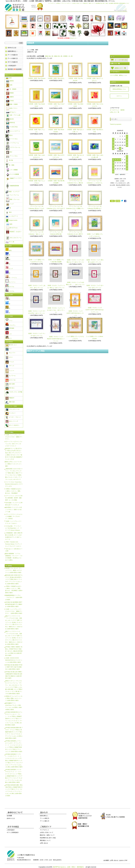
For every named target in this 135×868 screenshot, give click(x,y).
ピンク (9, 269)
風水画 (10, 119)
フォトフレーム (13, 195)
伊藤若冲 (10, 398)
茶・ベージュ (11, 278)
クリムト (10, 362)
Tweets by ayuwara (116, 124)
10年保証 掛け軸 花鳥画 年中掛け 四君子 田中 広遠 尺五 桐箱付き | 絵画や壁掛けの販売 (14, 667)
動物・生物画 (12, 104)
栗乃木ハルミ (11, 345)
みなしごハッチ (12, 421)
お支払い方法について (78, 3)
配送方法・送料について (89, 3)
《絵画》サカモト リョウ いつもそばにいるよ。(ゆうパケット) (56, 310)
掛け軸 (9, 160)
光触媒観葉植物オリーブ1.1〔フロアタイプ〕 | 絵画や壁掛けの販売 (14, 597)
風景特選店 (116, 3)
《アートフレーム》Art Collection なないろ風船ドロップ (75, 208)
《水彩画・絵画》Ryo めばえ (56, 78)
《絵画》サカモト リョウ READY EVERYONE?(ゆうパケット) (56, 339)
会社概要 (111, 3)
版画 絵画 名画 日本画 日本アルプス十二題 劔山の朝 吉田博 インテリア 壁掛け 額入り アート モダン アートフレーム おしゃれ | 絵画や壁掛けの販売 (14, 579)
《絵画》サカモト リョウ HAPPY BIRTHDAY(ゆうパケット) (75, 313)
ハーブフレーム (13, 143)
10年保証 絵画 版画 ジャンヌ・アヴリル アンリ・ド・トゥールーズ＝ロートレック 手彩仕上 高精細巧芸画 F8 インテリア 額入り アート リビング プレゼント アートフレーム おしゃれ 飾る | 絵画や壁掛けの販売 (14, 776)
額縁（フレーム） (13, 199)
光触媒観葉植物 (13, 186)
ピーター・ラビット (13, 417)
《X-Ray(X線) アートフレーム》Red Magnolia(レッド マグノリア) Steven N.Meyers (13, 528)
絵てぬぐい (11, 112)
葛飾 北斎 (10, 402)
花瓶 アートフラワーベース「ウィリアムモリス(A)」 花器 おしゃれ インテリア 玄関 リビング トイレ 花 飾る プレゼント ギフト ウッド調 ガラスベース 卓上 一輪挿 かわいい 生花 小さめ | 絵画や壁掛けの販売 (14, 638)
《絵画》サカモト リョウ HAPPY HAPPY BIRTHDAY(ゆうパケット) (95, 310)
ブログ (128, 3)
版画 (9, 224)
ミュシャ (10, 370)
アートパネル (12, 156)
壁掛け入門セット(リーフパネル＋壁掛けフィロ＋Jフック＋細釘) (13, 464)
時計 (9, 152)
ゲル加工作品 (12, 127)
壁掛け (9, 135)
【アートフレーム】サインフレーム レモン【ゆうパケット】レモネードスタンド (14, 444)
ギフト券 (10, 242)
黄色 (9, 250)
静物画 (10, 93)
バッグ (10, 204)
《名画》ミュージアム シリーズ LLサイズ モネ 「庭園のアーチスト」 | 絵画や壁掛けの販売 (14, 611)
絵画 (9, 78)
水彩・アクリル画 (13, 115)
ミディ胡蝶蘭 (12, 170)
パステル (10, 291)
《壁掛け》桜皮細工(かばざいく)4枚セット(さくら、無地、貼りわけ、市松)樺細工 (13, 491)
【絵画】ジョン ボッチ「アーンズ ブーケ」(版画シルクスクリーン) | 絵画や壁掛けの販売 (14, 570)
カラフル (10, 287)
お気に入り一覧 (115, 112)
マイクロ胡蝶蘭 (13, 174)
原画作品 (11, 123)
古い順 (71, 56)
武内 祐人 (10, 388)
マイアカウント (52, 3)
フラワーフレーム (13, 147)
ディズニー (11, 413)
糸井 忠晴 (10, 384)
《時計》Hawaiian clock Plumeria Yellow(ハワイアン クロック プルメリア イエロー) (13, 544)
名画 (9, 85)
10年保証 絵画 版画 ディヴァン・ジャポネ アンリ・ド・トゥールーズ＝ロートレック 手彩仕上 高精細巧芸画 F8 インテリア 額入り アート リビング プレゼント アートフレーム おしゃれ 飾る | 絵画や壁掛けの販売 (14, 761)
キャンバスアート (13, 131)
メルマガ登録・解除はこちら (119, 75)
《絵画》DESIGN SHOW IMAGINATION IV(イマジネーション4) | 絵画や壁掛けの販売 (14, 660)
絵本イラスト (12, 108)
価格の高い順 (58, 56)
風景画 (10, 81)
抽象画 (10, 97)
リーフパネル (12, 139)
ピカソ (9, 357)
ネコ (9, 338)
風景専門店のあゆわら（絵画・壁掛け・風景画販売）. (69, 867)
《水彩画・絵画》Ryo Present (36, 78)
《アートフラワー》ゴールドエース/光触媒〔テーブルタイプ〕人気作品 (14, 516)
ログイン (119, 96)
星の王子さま (12, 228)
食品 (9, 212)
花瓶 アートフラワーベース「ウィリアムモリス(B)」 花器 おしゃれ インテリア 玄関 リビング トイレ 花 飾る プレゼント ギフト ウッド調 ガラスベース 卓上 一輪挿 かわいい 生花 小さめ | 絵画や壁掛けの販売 (14, 622)
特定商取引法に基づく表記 (102, 3)
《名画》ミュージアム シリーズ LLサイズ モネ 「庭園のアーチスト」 (14, 437)
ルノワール (11, 376)
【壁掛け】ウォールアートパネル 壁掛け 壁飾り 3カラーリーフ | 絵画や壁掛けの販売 (14, 698)
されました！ (68, 38)
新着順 (65, 56)
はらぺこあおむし (13, 425)
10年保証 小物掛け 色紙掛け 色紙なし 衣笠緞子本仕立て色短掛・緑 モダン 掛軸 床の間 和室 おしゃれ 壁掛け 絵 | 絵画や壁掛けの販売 (14, 651)
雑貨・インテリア (13, 192)
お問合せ (58, 3)
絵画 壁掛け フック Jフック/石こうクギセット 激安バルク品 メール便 (14, 509)
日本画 (10, 101)
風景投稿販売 (122, 3)
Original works (11, 220)
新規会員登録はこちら (119, 89)
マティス (10, 366)
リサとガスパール (13, 409)
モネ (9, 349)
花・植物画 (11, 89)
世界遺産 (10, 328)
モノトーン (11, 282)
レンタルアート (12, 216)
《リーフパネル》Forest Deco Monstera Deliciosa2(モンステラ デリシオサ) (14, 484)
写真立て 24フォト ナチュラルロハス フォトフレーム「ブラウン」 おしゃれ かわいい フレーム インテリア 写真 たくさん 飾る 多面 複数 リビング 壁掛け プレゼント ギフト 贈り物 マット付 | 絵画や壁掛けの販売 (14, 687)
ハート (9, 321)
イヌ (9, 334)
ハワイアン (11, 325)
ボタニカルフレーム (14, 238)
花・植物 (10, 165)
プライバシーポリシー (66, 3)
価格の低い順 (49, 56)
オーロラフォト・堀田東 (117, 110)
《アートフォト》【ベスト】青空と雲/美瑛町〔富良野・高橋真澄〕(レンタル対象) (14, 498)
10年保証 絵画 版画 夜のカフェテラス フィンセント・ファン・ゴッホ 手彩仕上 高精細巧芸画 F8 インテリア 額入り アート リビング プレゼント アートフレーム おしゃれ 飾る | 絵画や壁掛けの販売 (14, 718)
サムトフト (11, 353)
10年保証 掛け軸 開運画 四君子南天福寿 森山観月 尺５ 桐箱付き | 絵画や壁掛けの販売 (14, 604)
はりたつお (11, 380)
